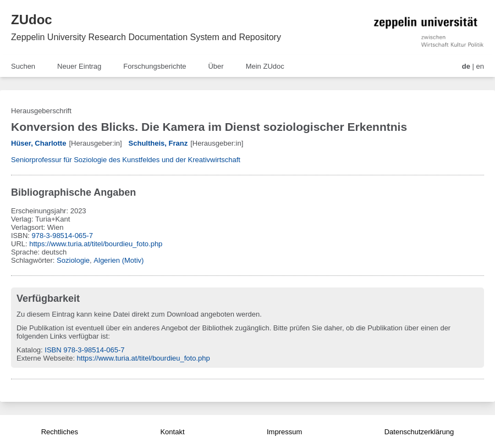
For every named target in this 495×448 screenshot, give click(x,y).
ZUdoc (32, 20)
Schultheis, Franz (158, 143)
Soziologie (73, 260)
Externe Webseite (45, 358)
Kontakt (172, 432)
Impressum (284, 432)
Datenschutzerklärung (419, 432)
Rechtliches (60, 432)
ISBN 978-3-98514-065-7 (84, 350)
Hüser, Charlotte (38, 143)
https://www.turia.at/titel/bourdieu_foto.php (96, 244)
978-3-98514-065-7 (62, 236)
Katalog (29, 350)
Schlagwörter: (34, 260)
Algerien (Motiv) (119, 260)
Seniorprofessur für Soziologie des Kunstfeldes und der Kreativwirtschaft (126, 160)
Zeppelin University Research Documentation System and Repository (146, 37)
